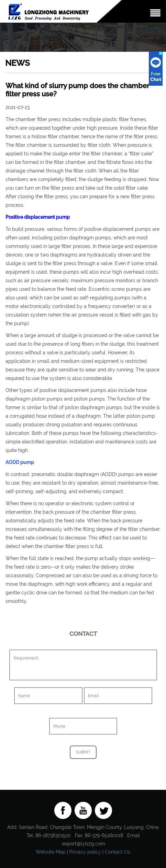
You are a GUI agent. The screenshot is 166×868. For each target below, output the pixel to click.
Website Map (51, 852)
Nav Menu (155, 13)
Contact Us (118, 852)
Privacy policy (85, 852)
